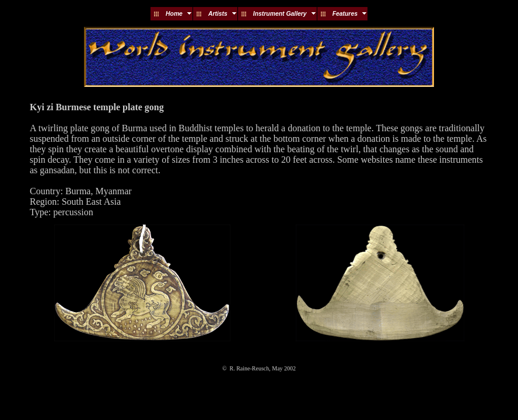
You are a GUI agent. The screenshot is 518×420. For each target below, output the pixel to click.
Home (174, 14)
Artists (218, 14)
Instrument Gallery (280, 14)
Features (345, 14)
